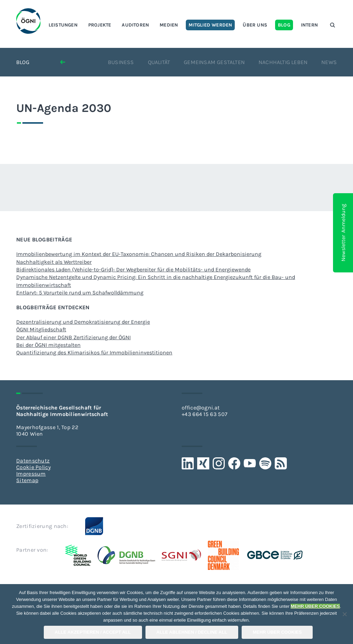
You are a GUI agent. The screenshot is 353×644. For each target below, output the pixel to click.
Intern (309, 25)
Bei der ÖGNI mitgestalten (48, 345)
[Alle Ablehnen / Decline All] (344, 614)
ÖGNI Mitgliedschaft (41, 329)
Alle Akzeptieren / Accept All (93, 632)
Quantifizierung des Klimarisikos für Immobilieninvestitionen (94, 352)
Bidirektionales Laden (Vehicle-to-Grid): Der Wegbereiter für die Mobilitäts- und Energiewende (133, 269)
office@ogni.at (201, 408)
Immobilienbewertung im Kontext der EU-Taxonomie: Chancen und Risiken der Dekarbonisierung (139, 254)
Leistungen (63, 25)
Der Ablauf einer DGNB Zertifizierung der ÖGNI (73, 337)
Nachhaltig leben (283, 62)
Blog (284, 25)
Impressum (31, 474)
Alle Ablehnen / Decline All (192, 632)
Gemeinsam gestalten (214, 62)
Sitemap (27, 480)
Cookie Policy (33, 467)
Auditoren (135, 25)
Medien (169, 25)
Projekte (100, 25)
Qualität (159, 62)
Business (121, 62)
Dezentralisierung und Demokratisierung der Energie (83, 322)
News (329, 62)
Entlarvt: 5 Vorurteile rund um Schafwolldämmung (80, 293)
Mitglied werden (210, 25)
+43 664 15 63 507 (205, 414)
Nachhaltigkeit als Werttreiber (54, 262)
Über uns (255, 25)
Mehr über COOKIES (277, 632)
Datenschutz (33, 461)
